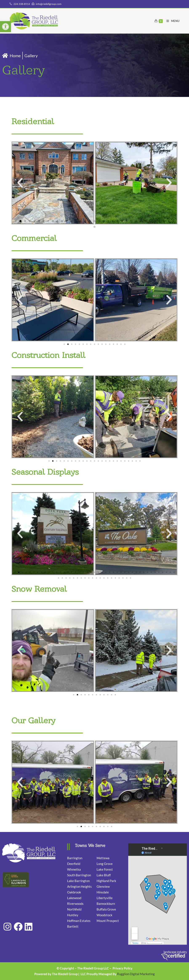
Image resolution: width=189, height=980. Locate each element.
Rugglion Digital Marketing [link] (136, 974)
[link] (5, 27)
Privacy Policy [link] (122, 968)
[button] (20, 183)
